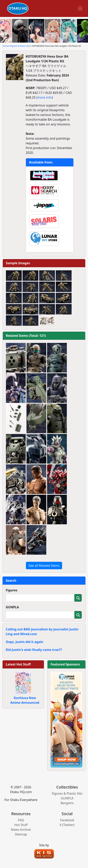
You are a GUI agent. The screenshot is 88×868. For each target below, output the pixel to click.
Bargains (67, 803)
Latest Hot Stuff (18, 664)
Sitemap (21, 834)
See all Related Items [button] (44, 566)
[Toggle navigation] (80, 8)
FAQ (21, 820)
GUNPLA (12, 607)
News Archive (21, 830)
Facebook (67, 820)
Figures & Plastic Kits (20, 46)
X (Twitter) (67, 825)
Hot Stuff (21, 825)
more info (45, 97)
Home (5, 46)
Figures (12, 590)
